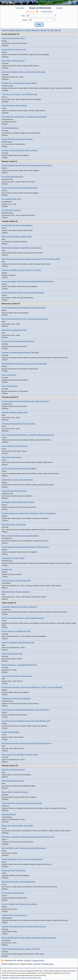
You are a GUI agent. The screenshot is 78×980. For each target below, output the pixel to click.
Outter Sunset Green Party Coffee (13, 38)
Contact (29, 978)
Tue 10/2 (27, 30)
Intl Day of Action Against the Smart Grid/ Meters (19, 468)
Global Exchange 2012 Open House (14, 491)
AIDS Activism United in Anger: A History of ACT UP (21, 949)
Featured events (38, 960)
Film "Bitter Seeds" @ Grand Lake (14, 524)
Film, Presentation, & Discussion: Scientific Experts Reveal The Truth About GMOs (31, 259)
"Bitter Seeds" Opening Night (12, 654)
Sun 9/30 (12, 30)
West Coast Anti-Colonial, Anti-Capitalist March (19, 882)
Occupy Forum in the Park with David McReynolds (20, 188)
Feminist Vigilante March (11, 732)
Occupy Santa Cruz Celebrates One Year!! (16, 631)
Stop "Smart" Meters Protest (12, 457)
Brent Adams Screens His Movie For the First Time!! (20, 754)
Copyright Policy (14, 978)
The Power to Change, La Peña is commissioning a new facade (23, 72)
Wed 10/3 (35, 30)
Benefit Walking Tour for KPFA (13, 781)
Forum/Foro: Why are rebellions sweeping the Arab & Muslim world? (26, 721)
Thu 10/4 (43, 30)
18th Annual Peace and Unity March (14, 105)
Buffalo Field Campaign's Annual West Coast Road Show (22, 248)
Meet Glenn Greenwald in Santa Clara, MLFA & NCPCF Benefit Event (26, 743)
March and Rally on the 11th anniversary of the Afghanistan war (24, 848)
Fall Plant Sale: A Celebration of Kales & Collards (19, 83)
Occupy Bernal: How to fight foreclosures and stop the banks (23, 293)
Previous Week (20, 8)
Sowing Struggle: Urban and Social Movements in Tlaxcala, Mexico (25, 547)
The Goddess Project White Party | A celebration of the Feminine (24, 117)
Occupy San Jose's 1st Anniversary (14, 870)
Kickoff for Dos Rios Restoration (13, 770)
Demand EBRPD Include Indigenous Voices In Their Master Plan (24, 364)
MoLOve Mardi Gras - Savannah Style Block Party (19, 665)
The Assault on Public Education (13, 893)
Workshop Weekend (9, 814)
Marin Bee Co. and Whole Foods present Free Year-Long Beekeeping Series (28, 837)
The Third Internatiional (10, 128)
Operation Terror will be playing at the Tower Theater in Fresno (24, 926)
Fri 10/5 (51, 30)
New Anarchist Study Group (12, 199)
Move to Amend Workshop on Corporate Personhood (20, 536)
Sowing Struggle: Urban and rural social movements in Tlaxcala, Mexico (27, 165)
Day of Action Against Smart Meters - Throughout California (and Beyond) (28, 435)
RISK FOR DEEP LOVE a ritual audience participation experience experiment (29, 938)
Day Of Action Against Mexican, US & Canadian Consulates (23, 618)
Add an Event (30, 11)
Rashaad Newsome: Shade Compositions (16, 592)
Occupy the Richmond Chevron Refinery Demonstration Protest (24, 308)
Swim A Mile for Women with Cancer (15, 792)
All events (28, 960)
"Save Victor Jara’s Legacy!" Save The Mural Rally (20, 94)
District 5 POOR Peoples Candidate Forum (17, 237)
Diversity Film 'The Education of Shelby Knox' (18, 341)
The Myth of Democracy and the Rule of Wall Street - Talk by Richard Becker (29, 513)
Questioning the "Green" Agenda (13, 558)
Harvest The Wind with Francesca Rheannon (17, 139)
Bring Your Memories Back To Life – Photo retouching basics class (25, 319)
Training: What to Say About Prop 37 (15, 915)
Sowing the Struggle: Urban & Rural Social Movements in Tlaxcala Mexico (28, 281)
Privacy (23, 978)
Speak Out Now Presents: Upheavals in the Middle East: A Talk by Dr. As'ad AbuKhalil (32, 687)
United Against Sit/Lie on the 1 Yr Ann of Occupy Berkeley (22, 859)
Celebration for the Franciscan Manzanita (16, 698)
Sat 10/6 (58, 30)
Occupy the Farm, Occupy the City (14, 49)
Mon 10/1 (20, 30)
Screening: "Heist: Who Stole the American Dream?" (20, 150)
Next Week (59, 8)
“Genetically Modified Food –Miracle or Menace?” (19, 607)
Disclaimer (5, 978)
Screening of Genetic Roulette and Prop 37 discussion (20, 352)
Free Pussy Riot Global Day (11, 210)
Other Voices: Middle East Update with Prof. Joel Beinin (21, 270)
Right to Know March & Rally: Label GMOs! (18, 826)
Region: (25, 20)
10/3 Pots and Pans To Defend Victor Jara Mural (18, 424)
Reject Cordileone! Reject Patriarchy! (15, 446)
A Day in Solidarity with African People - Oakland (19, 904)
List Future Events (46, 11)
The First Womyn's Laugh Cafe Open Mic (16, 581)
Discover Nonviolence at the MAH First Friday (18, 642)
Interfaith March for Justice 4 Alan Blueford (17, 225)
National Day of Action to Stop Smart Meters (17, 480)
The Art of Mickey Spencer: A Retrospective (17, 676)
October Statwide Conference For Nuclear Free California (22, 803)
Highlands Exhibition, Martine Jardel (15, 412)
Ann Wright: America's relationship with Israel (18, 502)
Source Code (37, 978)
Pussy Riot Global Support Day (13, 177)
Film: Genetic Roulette (10, 386)
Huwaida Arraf (7, 569)
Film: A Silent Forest (9, 375)
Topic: (23, 16)
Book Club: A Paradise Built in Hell (14, 330)
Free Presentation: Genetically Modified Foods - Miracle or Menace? (26, 401)
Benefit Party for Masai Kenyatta (13, 61)
